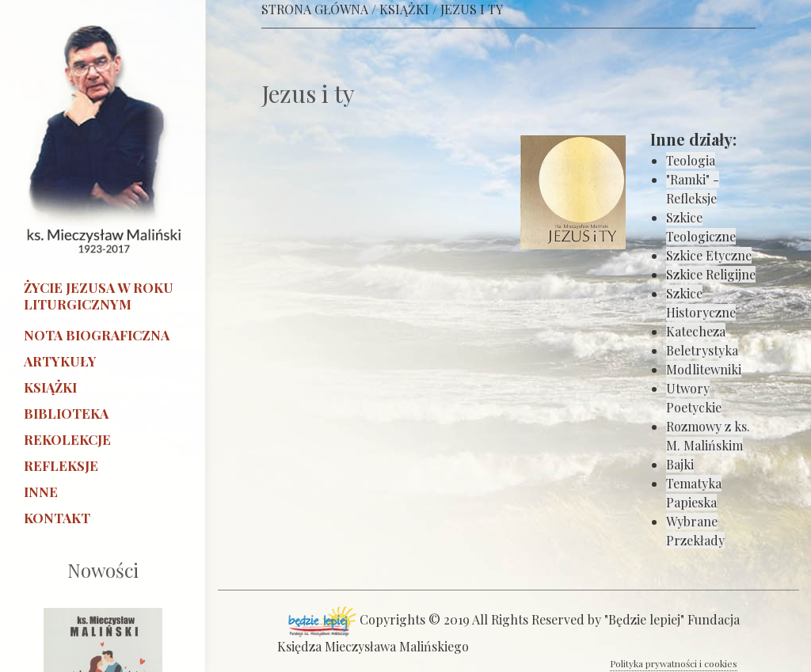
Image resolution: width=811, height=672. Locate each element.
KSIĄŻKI (404, 9)
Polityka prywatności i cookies (674, 663)
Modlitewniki (704, 369)
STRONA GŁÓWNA (315, 9)
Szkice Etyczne (709, 255)
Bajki (680, 464)
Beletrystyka (702, 350)
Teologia (691, 160)
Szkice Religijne (711, 274)
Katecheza (696, 331)
